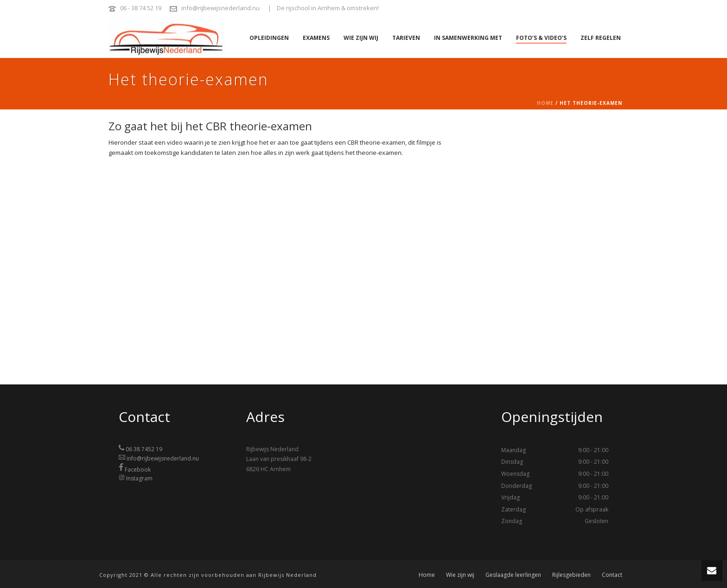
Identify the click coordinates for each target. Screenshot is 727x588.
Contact (612, 575)
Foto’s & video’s (541, 38)
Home (545, 103)
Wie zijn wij (361, 38)
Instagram (139, 478)
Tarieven (406, 38)
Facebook (138, 469)
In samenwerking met (468, 38)
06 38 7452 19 (144, 449)
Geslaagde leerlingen (513, 575)
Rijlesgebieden (571, 575)
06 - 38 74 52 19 (141, 8)
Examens (316, 38)
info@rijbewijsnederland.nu (220, 8)
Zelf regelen (601, 38)
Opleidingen (269, 38)
